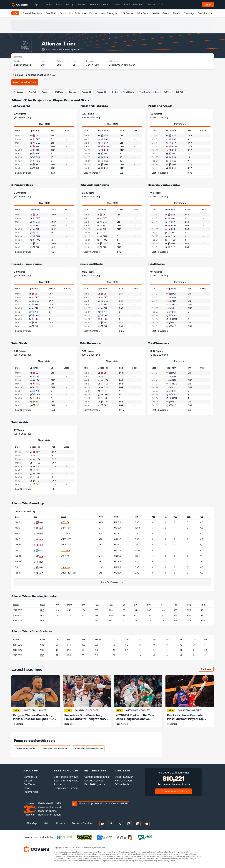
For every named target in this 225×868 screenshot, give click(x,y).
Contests (122, 770)
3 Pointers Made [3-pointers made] (22, 185)
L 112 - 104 (66, 533)
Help (47, 823)
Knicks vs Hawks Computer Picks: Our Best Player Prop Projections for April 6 (185, 717)
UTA (41, 534)
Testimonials (31, 792)
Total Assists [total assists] (20, 422)
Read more (207, 670)
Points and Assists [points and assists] (160, 106)
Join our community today (174, 791)
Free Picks (51, 13)
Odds (63, 13)
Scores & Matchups (32, 13)
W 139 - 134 (66, 573)
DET (41, 523)
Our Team (29, 784)
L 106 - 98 (65, 567)
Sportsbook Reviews (66, 777)
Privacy (61, 823)
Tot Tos (167, 92)
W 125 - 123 (66, 539)
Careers (28, 781)
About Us (31, 770)
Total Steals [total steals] (19, 343)
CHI (41, 545)
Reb (157, 92)
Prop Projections (78, 13)
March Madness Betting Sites (56, 748)
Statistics (202, 13)
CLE (41, 573)
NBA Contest (127, 13)
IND (41, 567)
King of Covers (124, 781)
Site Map (32, 823)
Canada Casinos (94, 781)
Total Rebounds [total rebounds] (90, 343)
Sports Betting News (66, 781)
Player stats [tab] (44, 124)
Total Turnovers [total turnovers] (159, 343)
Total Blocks (129, 92)
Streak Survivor (124, 777)
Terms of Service (82, 823)
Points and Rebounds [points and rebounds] (94, 106)
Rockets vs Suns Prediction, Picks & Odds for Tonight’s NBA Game (85, 717)
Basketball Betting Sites (26, 748)
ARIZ (42, 610)
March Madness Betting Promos (89, 748)
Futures (93, 13)
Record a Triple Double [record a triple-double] (27, 264)
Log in (208, 5)
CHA (41, 556)
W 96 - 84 (65, 522)
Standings (189, 13)
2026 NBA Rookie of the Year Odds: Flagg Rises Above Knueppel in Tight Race (135, 717)
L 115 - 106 (66, 550)
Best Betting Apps (95, 784)
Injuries (155, 13)
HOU (41, 539)
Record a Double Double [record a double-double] (164, 185)
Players (177, 13)
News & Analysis (109, 13)
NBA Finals (143, 13)
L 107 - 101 (66, 556)
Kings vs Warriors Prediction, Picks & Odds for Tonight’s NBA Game (34, 717)
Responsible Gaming (66, 788)
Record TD (102, 92)
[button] (112, 582)
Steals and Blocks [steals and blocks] (92, 264)
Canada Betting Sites (97, 777)
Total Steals (145, 92)
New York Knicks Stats (25, 82)
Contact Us (30, 777)
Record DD (87, 92)
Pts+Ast (45, 92)
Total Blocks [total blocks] (156, 264)
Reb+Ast (73, 92)
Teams (166, 13)
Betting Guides (66, 770)
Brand (27, 788)
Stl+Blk (115, 92)
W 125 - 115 (66, 545)
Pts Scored (18, 92)
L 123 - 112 (66, 562)
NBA (15, 13)
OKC (41, 528)
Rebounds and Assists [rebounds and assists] (94, 185)
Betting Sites (95, 770)
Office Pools (122, 784)
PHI (41, 551)
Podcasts (59, 784)
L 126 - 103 (66, 528)
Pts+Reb (32, 92)
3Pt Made (59, 92)
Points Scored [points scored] (21, 106)
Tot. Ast (179, 92)
